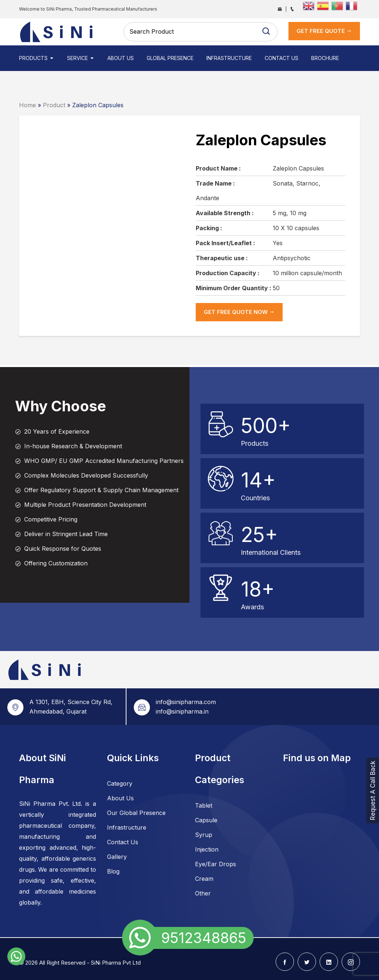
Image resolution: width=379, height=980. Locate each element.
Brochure (325, 58)
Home (27, 105)
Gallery (117, 857)
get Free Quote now (239, 312)
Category (120, 783)
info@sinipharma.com (186, 702)
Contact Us (282, 58)
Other (203, 893)
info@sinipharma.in (182, 711)
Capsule (206, 820)
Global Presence (170, 58)
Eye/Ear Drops (216, 864)
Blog (113, 871)
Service (81, 58)
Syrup (204, 835)
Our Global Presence (136, 813)
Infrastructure (229, 58)
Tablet (204, 805)
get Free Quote (324, 31)
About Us (121, 58)
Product (54, 105)
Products (37, 58)
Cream (204, 879)
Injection (207, 849)
